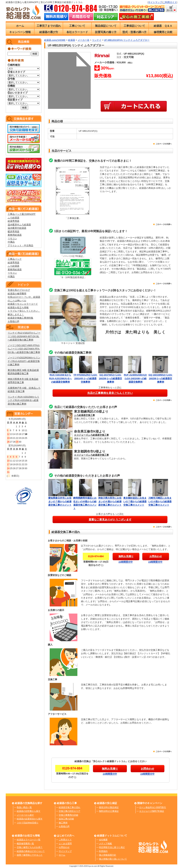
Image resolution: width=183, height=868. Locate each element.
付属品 (11, 242)
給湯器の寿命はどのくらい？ (31, 851)
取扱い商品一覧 (24, 807)
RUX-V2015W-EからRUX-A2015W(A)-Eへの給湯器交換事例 (60, 378)
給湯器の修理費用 (17, 294)
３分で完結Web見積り (28, 823)
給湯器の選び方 (49, 32)
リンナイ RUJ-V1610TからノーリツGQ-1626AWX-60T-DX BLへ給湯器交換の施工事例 (24, 336)
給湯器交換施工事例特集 (20, 318)
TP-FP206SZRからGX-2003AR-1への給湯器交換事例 (85, 378)
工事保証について (134, 26)
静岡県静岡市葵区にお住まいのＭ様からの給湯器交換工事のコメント (85, 501)
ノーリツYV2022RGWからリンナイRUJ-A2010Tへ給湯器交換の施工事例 (24, 361)
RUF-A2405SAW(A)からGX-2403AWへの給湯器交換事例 (135, 378)
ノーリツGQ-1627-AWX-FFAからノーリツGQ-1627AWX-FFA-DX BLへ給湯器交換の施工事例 (24, 349)
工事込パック (15, 259)
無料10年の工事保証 (109, 811)
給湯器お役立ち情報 (18, 307)
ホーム (20, 26)
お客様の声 (13, 321)
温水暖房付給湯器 (17, 228)
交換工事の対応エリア (70, 811)
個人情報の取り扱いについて (113, 859)
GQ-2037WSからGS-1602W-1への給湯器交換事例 (111, 378)
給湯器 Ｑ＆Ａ (163, 26)
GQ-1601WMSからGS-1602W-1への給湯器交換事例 (160, 378)
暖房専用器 (13, 232)
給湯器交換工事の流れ (70, 807)
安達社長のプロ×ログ (19, 290)
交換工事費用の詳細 (68, 815)
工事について (77, 26)
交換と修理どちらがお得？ (30, 847)
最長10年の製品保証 (109, 807)
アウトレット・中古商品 (20, 245)
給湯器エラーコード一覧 (29, 840)
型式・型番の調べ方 (134, 32)
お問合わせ (64, 847)
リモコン (12, 238)
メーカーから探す (25, 815)
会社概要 (103, 840)
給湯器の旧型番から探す (29, 811)
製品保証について (106, 26)
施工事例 (63, 823)
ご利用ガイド (170, 2)
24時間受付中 (126, 562)
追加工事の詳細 (66, 819)
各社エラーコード (77, 32)
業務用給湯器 (15, 235)
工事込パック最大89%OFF (22, 214)
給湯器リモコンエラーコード (23, 304)
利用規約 (103, 851)
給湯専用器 (13, 221)
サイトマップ (155, 2)
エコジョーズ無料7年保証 (152, 811)
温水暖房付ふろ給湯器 (19, 225)
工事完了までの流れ (49, 26)
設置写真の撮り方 (106, 32)
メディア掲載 (105, 844)
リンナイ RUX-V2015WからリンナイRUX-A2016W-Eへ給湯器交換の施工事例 (23, 400)
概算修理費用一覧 (25, 844)
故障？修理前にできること (30, 855)
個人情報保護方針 (108, 855)
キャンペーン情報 (20, 32)
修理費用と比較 (163, 32)
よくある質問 (65, 844)
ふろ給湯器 (13, 218)
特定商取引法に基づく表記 (112, 847)
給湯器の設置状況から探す (30, 819)
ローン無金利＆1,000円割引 (153, 807)
